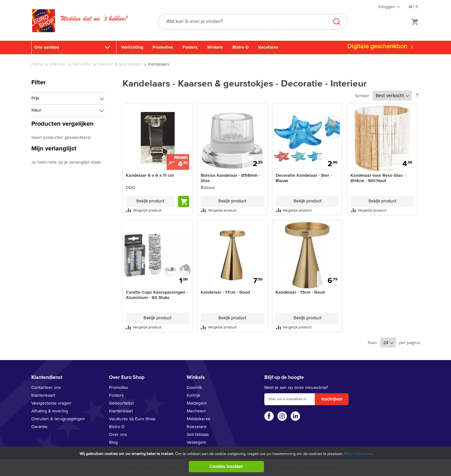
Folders (190, 47)
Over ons (118, 435)
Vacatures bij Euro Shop (132, 419)
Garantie (39, 427)
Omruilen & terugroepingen (58, 419)
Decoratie (82, 64)
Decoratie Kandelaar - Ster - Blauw (304, 178)
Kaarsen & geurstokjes (120, 64)
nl (410, 7)
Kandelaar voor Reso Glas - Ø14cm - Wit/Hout (378, 178)
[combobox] (253, 22)
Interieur (58, 64)
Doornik (194, 388)
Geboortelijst (121, 403)
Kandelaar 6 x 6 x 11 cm (150, 175)
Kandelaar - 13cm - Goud (300, 292)
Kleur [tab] (36, 110)
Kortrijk (193, 395)
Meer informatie (358, 454)
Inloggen (387, 7)
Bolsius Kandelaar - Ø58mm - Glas (230, 178)
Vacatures (268, 47)
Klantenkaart (43, 395)
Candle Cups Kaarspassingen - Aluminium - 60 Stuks (157, 295)
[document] (226, 461)
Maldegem (197, 403)
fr (417, 7)
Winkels (215, 47)
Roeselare (197, 427)
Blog (113, 442)
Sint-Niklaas (198, 435)
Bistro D (241, 47)
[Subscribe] (332, 399)
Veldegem (196, 442)
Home (38, 64)
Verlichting (132, 47)
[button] (158, 210)
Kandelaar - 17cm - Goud (225, 292)
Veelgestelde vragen (51, 403)
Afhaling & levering (50, 411)
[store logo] (44, 27)
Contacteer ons (46, 388)
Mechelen (196, 411)
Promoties (163, 47)
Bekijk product (150, 201)
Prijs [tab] (35, 98)
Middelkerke (199, 419)
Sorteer (362, 96)
